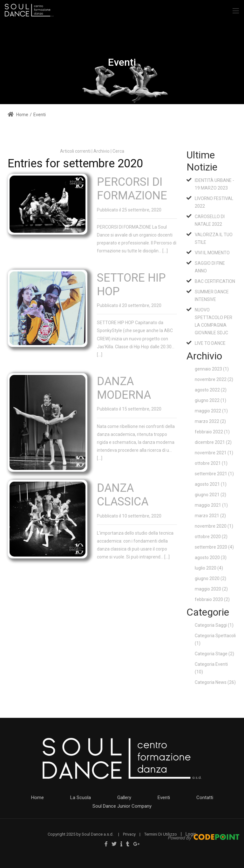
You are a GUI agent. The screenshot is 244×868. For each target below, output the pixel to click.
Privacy (129, 834)
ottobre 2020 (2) (211, 537)
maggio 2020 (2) (211, 589)
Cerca (118, 151)
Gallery (124, 798)
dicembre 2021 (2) (213, 442)
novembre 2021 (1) (214, 453)
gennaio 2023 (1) (212, 369)
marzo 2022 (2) (210, 421)
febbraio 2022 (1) (212, 432)
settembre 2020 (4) (214, 547)
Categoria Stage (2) (214, 654)
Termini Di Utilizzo (161, 834)
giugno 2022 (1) (210, 400)
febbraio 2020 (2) (212, 599)
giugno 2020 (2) (210, 578)
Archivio (102, 151)
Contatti (205, 798)
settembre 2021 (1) (214, 474)
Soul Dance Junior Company (122, 806)
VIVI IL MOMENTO (212, 253)
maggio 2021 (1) (211, 505)
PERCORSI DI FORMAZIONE (132, 189)
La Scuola (81, 798)
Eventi (164, 798)
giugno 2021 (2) (210, 495)
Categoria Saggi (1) (214, 625)
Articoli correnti (75, 151)
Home (18, 115)
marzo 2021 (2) (210, 516)
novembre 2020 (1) (214, 526)
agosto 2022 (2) (211, 390)
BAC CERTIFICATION (215, 281)
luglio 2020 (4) (209, 568)
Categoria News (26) (215, 682)
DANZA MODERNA (124, 388)
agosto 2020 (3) (211, 558)
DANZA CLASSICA (123, 495)
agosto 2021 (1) (211, 484)
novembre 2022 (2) (214, 379)
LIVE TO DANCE (210, 343)
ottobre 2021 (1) (211, 463)
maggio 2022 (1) (211, 411)
